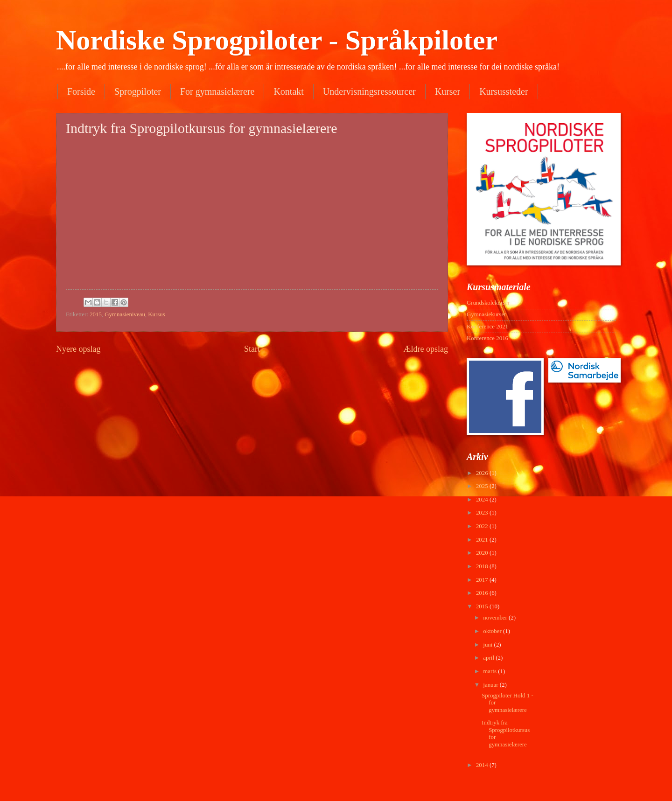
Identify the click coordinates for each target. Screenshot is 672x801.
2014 (483, 765)
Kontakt (288, 91)
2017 (483, 580)
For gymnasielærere (217, 91)
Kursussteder (504, 91)
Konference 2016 (487, 338)
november (496, 618)
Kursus (156, 314)
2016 (483, 593)
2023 (483, 513)
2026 (483, 473)
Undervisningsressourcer (369, 91)
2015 (96, 314)
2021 (483, 540)
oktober (493, 631)
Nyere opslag (78, 349)
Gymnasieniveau (125, 314)
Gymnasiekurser (486, 314)
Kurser (448, 91)
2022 (483, 526)
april (489, 658)
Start (252, 349)
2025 (483, 486)
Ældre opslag (426, 349)
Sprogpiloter (138, 91)
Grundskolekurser (488, 303)
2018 (483, 566)
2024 (483, 500)
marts (490, 671)
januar (491, 685)
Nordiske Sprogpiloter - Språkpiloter (277, 40)
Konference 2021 (487, 327)
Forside (81, 91)
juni (488, 645)
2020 (483, 553)
